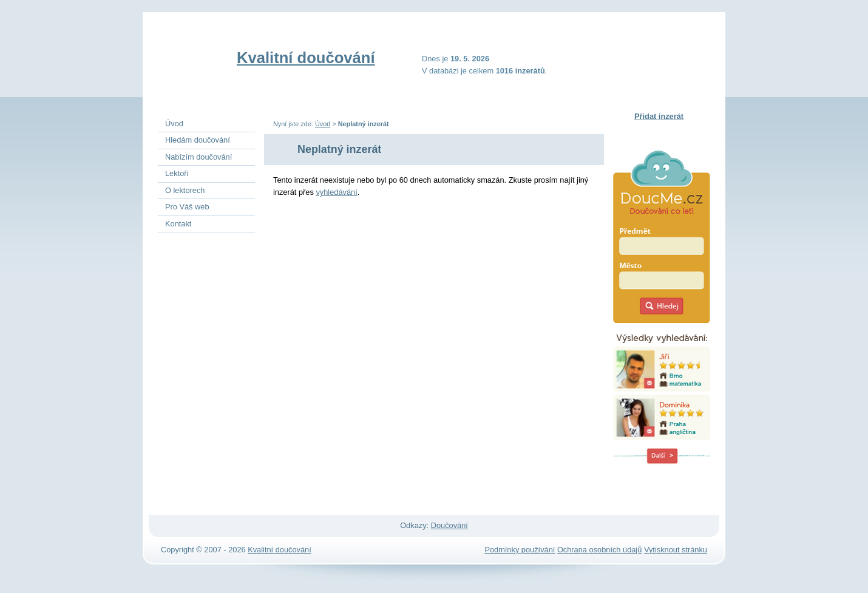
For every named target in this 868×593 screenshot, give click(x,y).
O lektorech (185, 190)
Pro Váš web (187, 207)
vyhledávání (336, 192)
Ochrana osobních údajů (599, 550)
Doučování (449, 525)
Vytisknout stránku (676, 550)
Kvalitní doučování (306, 58)
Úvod (323, 124)
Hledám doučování (198, 140)
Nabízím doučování (198, 157)
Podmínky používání (520, 550)
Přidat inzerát (659, 116)
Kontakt (178, 224)
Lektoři (177, 173)
